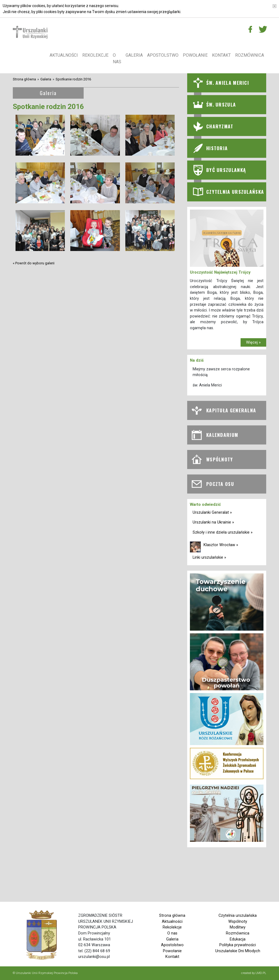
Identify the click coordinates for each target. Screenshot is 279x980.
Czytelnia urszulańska (238, 916)
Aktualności (64, 55)
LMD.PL (261, 973)
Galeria (134, 55)
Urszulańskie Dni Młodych (238, 951)
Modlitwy (238, 927)
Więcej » (253, 342)
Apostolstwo (163, 55)
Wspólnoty (238, 922)
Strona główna (24, 79)
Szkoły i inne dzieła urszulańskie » (223, 532)
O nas (117, 58)
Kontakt (221, 55)
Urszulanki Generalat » (212, 512)
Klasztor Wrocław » (221, 545)
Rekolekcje (95, 55)
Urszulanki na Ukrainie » (213, 522)
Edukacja (238, 939)
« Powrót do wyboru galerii (34, 263)
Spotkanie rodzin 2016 (73, 79)
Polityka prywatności (238, 945)
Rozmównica (250, 55)
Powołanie (195, 55)
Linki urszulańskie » (209, 557)
